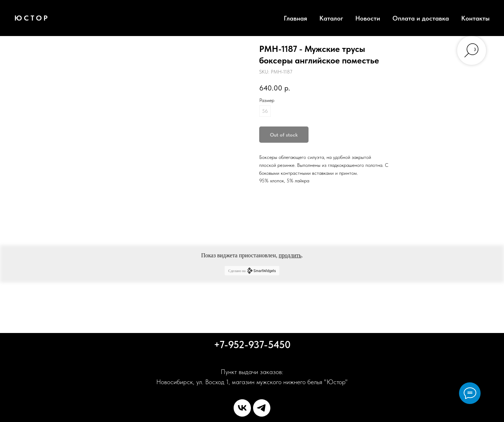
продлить (290, 255)
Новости (368, 18)
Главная (295, 18)
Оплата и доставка (421, 18)
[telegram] (262, 408)
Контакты (475, 18)
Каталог (331, 18)
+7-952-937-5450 (252, 345)
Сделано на (252, 271)
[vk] (242, 408)
